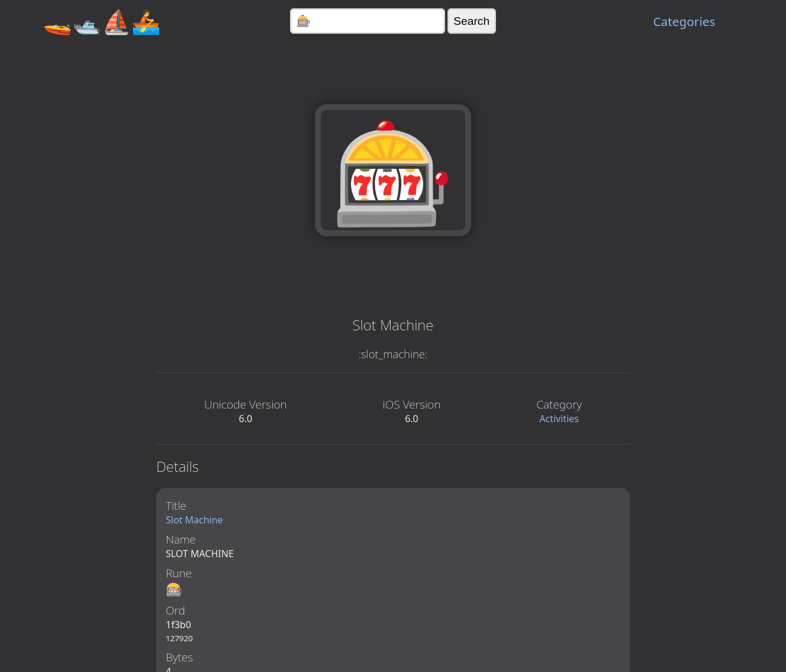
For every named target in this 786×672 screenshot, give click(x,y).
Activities (559, 419)
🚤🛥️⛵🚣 (102, 21)
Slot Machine (194, 520)
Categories (684, 21)
